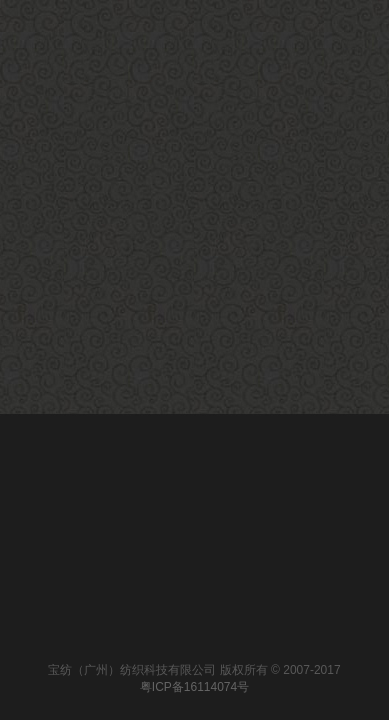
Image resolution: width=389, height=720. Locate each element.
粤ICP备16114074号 (194, 687)
